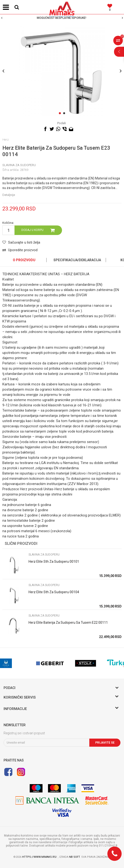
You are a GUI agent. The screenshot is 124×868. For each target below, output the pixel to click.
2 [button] (65, 113)
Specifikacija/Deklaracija (77, 260)
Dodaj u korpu (32, 230)
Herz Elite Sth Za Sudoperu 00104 (54, 592)
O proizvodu (24, 260)
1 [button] (61, 113)
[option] (62, 18)
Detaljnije (9, 195)
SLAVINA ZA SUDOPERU (19, 165)
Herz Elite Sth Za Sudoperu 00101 (54, 562)
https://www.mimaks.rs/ (40, 857)
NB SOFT (74, 857)
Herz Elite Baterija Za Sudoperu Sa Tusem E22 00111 (68, 623)
